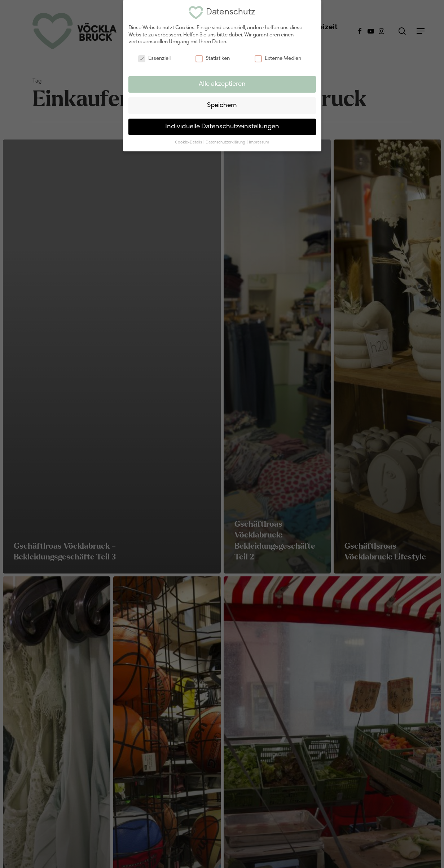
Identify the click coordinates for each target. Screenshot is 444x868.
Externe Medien (278, 59)
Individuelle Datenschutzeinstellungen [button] (222, 127)
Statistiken (213, 59)
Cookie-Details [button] (189, 142)
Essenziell (154, 59)
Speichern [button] (222, 105)
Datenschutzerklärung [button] (226, 142)
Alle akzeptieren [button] (222, 84)
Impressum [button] (259, 142)
